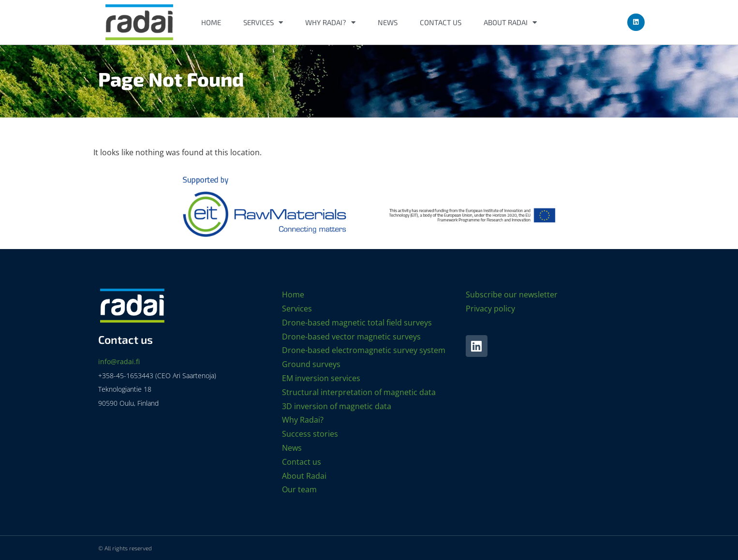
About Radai (510, 22)
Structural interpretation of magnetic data (359, 392)
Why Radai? (330, 22)
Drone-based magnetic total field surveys (357, 323)
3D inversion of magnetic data (337, 406)
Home (211, 22)
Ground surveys (311, 364)
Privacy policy (490, 309)
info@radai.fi (119, 361)
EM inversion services (321, 378)
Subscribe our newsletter (512, 295)
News (388, 22)
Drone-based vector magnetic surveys (351, 337)
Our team (299, 489)
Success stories (310, 434)
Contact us (441, 22)
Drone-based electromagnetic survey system (364, 350)
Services (263, 22)
